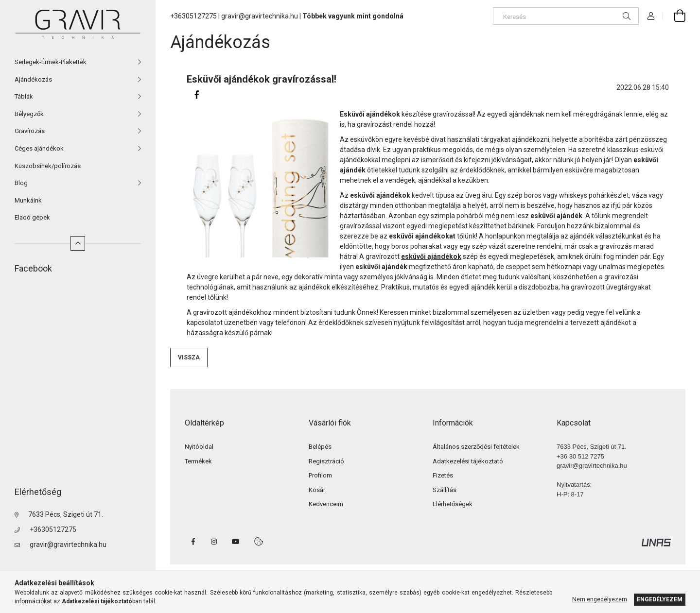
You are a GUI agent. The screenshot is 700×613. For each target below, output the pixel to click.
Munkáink (28, 200)
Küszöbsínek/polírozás (48, 166)
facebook (193, 542)
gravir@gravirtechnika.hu (68, 545)
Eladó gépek (32, 217)
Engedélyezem (660, 599)
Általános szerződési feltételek (476, 447)
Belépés (320, 447)
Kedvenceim (326, 504)
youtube (236, 542)
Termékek (198, 461)
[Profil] (651, 16)
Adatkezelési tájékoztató (468, 461)
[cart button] (674, 16)
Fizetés (443, 475)
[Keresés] (566, 16)
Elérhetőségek (453, 504)
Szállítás (445, 490)
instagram (214, 542)
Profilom (320, 475)
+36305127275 (53, 529)
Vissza (189, 358)
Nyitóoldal (199, 447)
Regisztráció (326, 461)
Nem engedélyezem (600, 599)
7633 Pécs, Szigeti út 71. (66, 514)
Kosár (317, 490)
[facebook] (196, 95)
